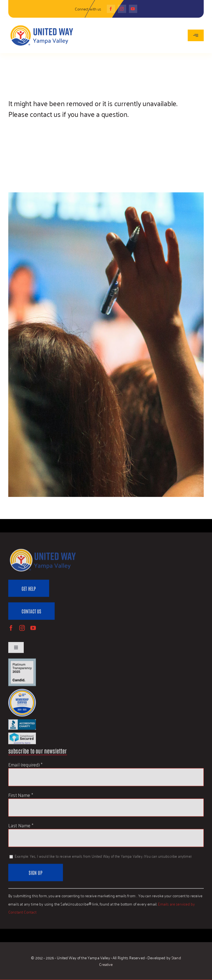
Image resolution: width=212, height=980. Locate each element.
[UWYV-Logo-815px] (41, 26)
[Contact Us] (31, 613)
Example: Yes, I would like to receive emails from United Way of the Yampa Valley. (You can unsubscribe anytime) (103, 858)
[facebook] (111, 9)
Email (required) (25, 767)
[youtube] (133, 9)
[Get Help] (29, 591)
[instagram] (122, 9)
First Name (21, 797)
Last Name (21, 827)
